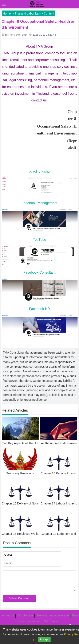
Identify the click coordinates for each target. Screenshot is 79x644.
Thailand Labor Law (28, 13)
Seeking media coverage (53, 615)
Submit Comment (19, 598)
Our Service (25, 615)
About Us (8, 615)
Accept (44, 639)
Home (7, 13)
